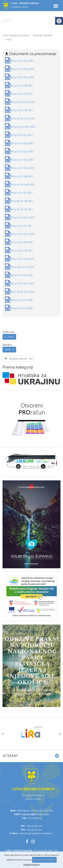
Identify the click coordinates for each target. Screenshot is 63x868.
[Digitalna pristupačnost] (59, 21)
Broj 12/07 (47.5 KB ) (23, 152)
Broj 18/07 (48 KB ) (22, 201)
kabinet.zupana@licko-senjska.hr (36, 833)
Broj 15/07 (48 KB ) (22, 176)
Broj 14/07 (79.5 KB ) (23, 168)
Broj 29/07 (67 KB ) (22, 300)
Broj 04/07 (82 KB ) (22, 86)
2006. (9, 337)
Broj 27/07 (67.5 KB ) (23, 284)
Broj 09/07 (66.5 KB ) (23, 127)
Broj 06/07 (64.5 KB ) (23, 102)
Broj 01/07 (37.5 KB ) (23, 61)
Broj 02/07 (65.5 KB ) (23, 69)
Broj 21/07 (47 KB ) (22, 226)
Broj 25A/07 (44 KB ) (23, 267)
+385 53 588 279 (34, 826)
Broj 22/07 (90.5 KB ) (23, 234)
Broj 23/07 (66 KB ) (22, 242)
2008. (9, 350)
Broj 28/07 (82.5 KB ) (23, 292)
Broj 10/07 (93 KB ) (22, 135)
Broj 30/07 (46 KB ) (22, 308)
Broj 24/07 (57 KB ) (22, 251)
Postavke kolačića (32, 864)
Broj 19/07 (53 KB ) (22, 209)
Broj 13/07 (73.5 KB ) (23, 160)
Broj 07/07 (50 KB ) (22, 110)
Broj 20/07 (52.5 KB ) (23, 218)
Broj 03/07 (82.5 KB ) (23, 77)
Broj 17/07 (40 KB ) (22, 193)
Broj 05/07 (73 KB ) (22, 94)
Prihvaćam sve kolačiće (44, 860)
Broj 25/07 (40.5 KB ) (23, 259)
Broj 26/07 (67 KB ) (22, 275)
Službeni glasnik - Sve (19, 359)
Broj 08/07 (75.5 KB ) (23, 119)
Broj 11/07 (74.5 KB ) (23, 143)
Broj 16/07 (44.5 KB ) (23, 185)
